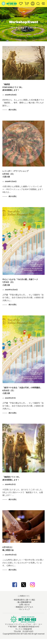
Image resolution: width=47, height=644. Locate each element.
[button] (21, 3)
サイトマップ (24, 609)
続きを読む (13, 110)
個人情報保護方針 (24, 602)
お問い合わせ (24, 605)
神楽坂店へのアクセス (24, 607)
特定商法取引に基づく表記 (24, 600)
